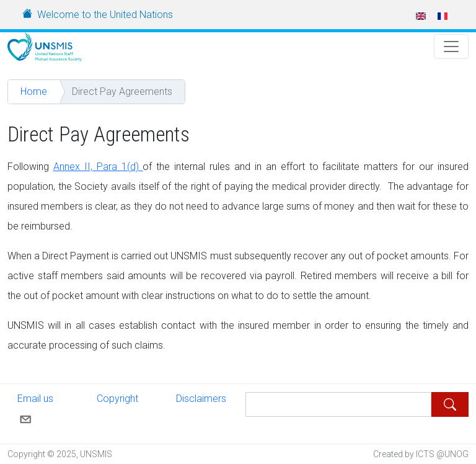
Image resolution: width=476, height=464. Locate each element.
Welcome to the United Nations (105, 15)
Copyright (117, 399)
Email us (35, 408)
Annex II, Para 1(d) (98, 167)
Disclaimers (201, 399)
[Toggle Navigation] (451, 47)
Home (34, 91)
